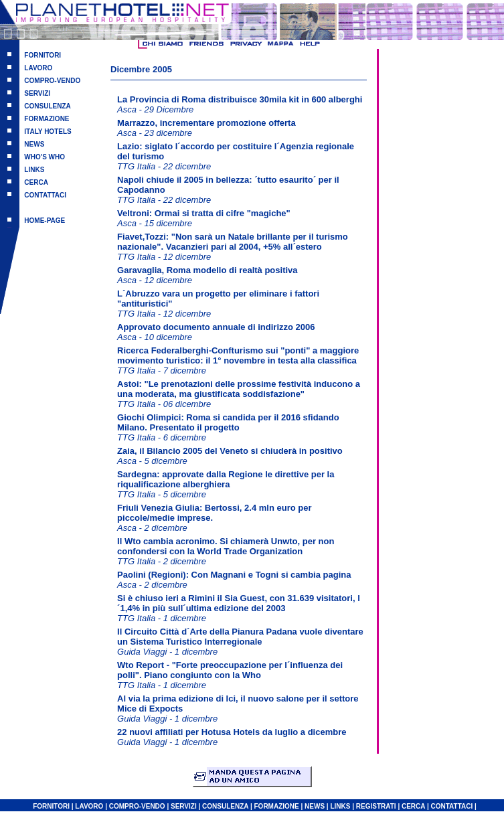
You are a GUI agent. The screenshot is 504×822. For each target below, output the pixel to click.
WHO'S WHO (45, 157)
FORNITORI (43, 55)
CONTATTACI (45, 195)
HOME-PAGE (45, 221)
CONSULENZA (47, 106)
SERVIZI (37, 93)
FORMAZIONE (47, 119)
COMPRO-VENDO (52, 81)
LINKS (34, 170)
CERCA (36, 182)
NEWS (34, 144)
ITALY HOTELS (48, 132)
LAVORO (38, 68)
